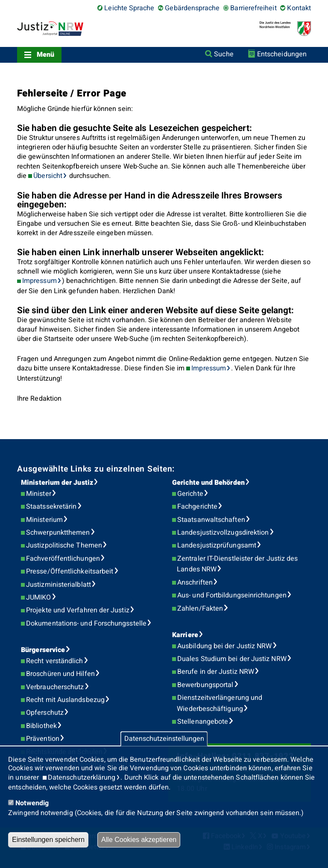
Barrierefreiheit (253, 8)
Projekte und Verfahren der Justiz (78, 610)
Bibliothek (41, 726)
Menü (45, 55)
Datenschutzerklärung (82, 778)
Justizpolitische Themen (64, 545)
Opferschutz (45, 713)
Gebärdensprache (192, 8)
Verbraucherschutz (55, 687)
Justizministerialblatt (59, 585)
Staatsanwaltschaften (211, 520)
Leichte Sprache (129, 8)
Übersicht (48, 176)
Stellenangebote (203, 722)
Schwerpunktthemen (58, 533)
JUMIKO (38, 597)
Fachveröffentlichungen (63, 559)
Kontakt (299, 8)
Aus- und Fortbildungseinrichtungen (232, 595)
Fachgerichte (197, 507)
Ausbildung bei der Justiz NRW (224, 646)
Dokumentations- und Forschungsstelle (86, 623)
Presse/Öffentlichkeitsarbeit (70, 571)
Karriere (185, 635)
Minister (39, 494)
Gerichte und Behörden (208, 483)
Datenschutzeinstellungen (164, 739)
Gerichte (190, 494)
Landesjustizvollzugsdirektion (223, 533)
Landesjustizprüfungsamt (217, 545)
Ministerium (44, 520)
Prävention (43, 739)
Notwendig (32, 803)
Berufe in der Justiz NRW (216, 672)
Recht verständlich (54, 661)
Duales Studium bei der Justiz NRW (232, 659)
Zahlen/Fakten (200, 609)
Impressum (40, 281)
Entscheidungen (282, 54)
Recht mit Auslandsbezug (65, 700)
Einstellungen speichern (48, 840)
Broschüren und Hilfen (60, 674)
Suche (224, 54)
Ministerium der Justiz (57, 483)
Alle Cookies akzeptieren (139, 840)
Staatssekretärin (51, 507)
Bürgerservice (43, 650)
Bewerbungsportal (205, 685)
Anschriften (195, 583)
